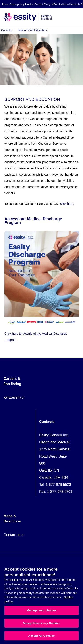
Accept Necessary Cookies (41, 623)
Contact (39, 4)
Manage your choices (41, 610)
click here (67, 204)
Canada (8, 30)
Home (5, 4)
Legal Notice (27, 4)
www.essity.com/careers (22, 397)
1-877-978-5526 (58, 485)
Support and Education (32, 30)
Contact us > (14, 535)
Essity (47, 4)
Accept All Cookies (42, 636)
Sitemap (14, 4)
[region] (41, 600)
